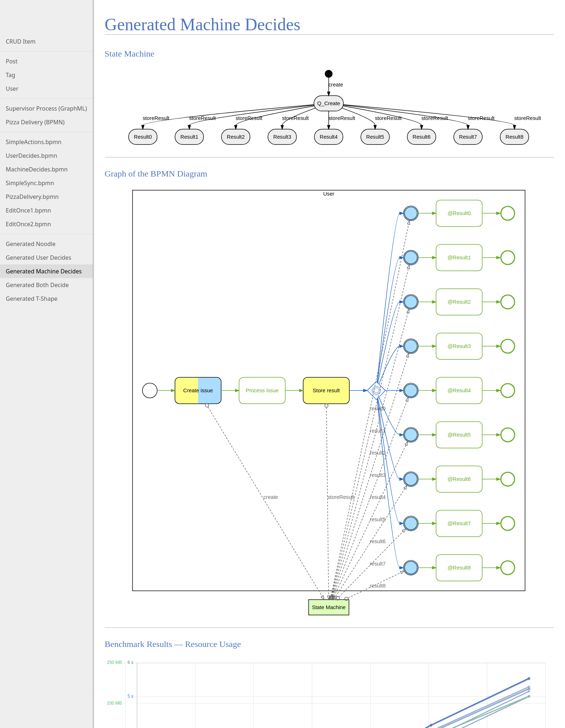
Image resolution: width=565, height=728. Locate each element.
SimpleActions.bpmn (34, 142)
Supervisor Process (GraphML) (46, 108)
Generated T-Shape (32, 299)
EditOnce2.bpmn (28, 224)
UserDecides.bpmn (32, 156)
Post (12, 61)
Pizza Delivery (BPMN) (35, 122)
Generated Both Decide (37, 285)
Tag (10, 75)
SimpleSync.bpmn (30, 183)
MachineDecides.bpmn (37, 169)
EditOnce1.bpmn (28, 210)
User (12, 89)
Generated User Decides (39, 258)
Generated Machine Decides (44, 271)
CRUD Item (21, 41)
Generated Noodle (31, 244)
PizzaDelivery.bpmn (32, 197)
